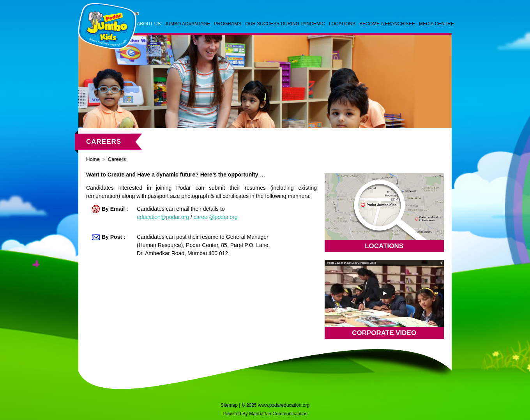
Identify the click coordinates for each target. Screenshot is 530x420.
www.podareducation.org (284, 405)
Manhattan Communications (278, 414)
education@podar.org (163, 217)
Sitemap (229, 405)
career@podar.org (216, 217)
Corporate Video (384, 333)
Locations (384, 246)
